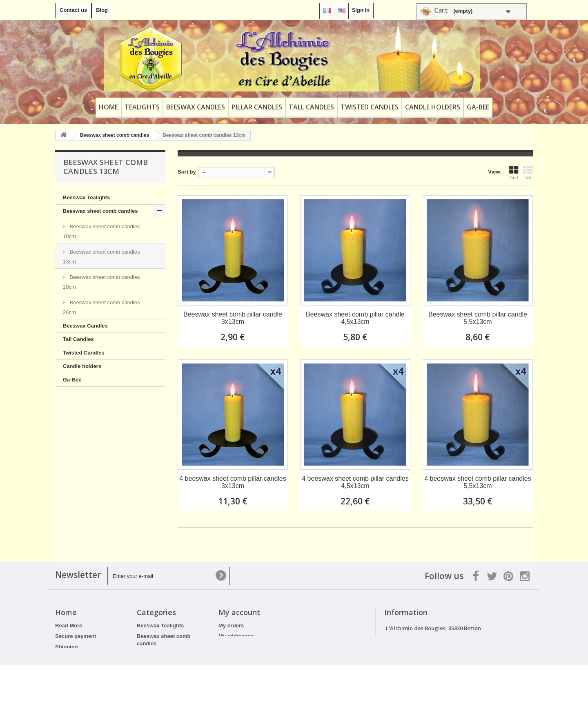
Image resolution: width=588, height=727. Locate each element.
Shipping (67, 647)
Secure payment (76, 636)
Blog (102, 10)
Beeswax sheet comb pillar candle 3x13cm (233, 318)
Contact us (73, 10)
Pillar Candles (257, 107)
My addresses (236, 636)
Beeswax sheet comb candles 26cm (101, 307)
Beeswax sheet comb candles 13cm (101, 257)
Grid (514, 173)
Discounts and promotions (89, 679)
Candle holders (433, 107)
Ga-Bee (478, 107)
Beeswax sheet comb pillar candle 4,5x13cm (355, 318)
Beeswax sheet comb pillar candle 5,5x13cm (478, 318)
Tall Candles (311, 107)
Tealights (142, 107)
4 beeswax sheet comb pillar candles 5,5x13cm (478, 482)
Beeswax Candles (196, 107)
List (528, 173)
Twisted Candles (370, 107)
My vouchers (235, 657)
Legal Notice (71, 668)
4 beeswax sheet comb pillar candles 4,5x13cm (355, 482)
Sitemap (66, 700)
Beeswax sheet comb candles (100, 211)
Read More (69, 626)
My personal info (239, 647)
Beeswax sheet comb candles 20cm (101, 282)
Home (108, 107)
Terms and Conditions (83, 657)
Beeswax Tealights (86, 197)
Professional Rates (79, 689)
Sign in (361, 10)
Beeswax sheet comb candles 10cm (101, 231)
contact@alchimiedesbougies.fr (454, 658)
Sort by (187, 172)
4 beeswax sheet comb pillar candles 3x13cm (233, 482)
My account (239, 612)
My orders (231, 626)
